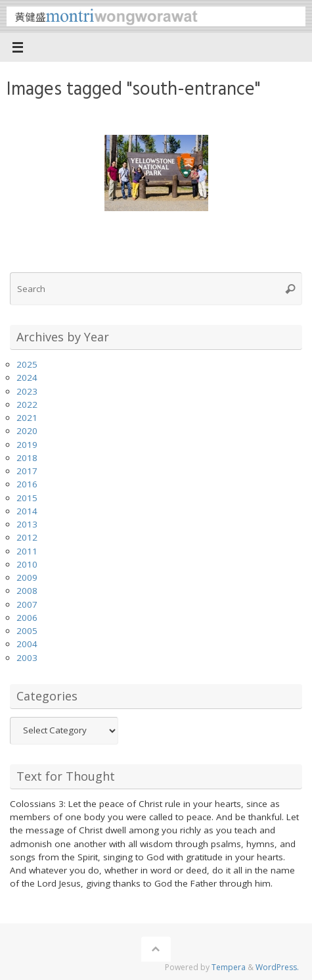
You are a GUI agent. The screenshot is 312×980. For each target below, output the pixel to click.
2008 (27, 591)
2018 (27, 458)
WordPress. (277, 967)
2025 (27, 364)
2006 (27, 618)
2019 (27, 445)
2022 (27, 404)
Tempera (229, 967)
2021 (27, 418)
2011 (27, 551)
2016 (27, 484)
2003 (27, 658)
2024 (27, 378)
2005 (27, 631)
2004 (27, 644)
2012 (27, 537)
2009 (27, 577)
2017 (27, 471)
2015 (27, 498)
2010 (27, 564)
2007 (27, 604)
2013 (27, 524)
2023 (27, 391)
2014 (27, 511)
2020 (27, 431)
